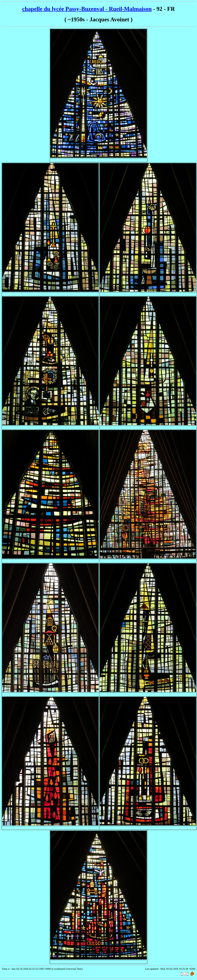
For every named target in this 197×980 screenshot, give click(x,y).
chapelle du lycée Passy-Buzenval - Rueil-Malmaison (87, 9)
